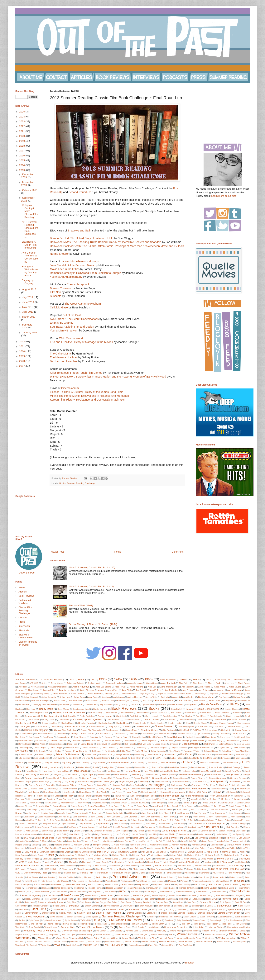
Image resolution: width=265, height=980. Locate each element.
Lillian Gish (76, 838)
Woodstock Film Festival (26, 945)
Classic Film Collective (65, 730)
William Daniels (95, 942)
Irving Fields (196, 799)
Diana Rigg (72, 744)
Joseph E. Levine (242, 820)
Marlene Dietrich (69, 848)
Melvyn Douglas (229, 852)
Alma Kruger (33, 690)
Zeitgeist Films (169, 945)
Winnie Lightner (240, 942)
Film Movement (169, 762)
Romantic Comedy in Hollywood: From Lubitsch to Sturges (86, 273)
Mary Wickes (30, 852)
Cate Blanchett (113, 720)
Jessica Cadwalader (115, 813)
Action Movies (57, 683)
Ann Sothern (204, 690)
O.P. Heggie (21, 869)
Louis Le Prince (90, 841)
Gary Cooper (87, 774)
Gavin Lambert (104, 775)
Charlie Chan (122, 723)
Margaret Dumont (62, 845)
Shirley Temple (164, 906)
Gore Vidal (51, 785)
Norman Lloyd (237, 866)
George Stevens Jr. (218, 778)
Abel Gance (21, 683)
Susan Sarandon (242, 917)
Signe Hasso (244, 906)
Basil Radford (92, 701)
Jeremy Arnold (82, 813)
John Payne (55, 820)
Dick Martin (116, 744)
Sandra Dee (162, 902)
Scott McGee (241, 902)
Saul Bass (192, 902)
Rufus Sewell (212, 899)
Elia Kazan (186, 754)
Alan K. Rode (214, 683)
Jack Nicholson (67, 803)
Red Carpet (215, 884)
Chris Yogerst (24, 727)
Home (118, 552)
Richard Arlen (152, 888)
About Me (24, 630)
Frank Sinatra (80, 771)
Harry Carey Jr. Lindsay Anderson (131, 789)
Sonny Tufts (157, 909)
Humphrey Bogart (169, 796)
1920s (81, 680)
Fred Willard (149, 771)
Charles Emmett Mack (26, 723)
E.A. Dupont (40, 751)
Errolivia (148, 758)
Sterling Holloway (206, 913)
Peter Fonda (204, 877)
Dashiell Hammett (194, 737)
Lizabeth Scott (215, 838)
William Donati (131, 942)
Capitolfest (121, 716)
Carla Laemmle (152, 716)
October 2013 (30, 190)
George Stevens (198, 778)
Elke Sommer (24, 758)
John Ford (183, 817)
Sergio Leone (59, 906)
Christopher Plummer (74, 726)
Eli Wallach (171, 754)
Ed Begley (97, 751)
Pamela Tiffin (87, 873)
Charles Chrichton (238, 720)
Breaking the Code (39, 713)
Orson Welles (178, 869)
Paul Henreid (218, 873)
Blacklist (163, 704)
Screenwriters (22, 906)
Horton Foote (42, 796)
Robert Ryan (107, 895)
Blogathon (192, 704)
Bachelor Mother (206, 697)
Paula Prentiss (49, 877)
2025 (22, 112)
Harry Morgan (157, 789)
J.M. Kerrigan (211, 799)
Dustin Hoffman (240, 748)
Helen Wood (100, 792)
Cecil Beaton (169, 720)
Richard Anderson (135, 888)
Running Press (230, 899)
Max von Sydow (177, 852)
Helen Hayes (85, 792)
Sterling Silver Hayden (229, 913)
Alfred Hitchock (81, 687)
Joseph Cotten (224, 820)
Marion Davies (199, 845)
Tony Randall (35, 927)
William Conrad (77, 942)
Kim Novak (164, 827)
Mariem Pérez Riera (159, 845)
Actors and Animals (75, 683)
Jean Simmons (166, 810)
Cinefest (127, 726)
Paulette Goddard (67, 877)
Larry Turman (138, 831)
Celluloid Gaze (59, 307)
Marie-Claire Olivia (138, 845)
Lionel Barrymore (171, 838)
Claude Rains (131, 730)
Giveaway (143, 781)
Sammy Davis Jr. (143, 902)
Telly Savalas (183, 920)
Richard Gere (244, 888)
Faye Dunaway (82, 763)
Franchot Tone (158, 767)
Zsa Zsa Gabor (185, 945)
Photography (126, 881)
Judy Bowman (86, 824)
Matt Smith (65, 852)
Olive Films (50, 869)
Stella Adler (152, 913)
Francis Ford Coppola (178, 767)
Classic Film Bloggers (36, 730)
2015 (22, 160)
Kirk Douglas (233, 827)
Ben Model (184, 700)
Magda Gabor (223, 841)
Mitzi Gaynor (145, 859)
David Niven (41, 741)
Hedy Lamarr (34, 792)
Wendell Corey (167, 938)
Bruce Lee (237, 713)
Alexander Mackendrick (58, 687)
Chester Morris (200, 723)
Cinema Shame (163, 726)
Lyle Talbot (194, 841)
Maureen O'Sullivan (128, 852)
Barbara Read (22, 701)
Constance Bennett (45, 734)
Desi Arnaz (40, 744)
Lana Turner (63, 831)
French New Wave (233, 771)
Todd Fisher (227, 924)
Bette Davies (199, 701)
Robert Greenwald (184, 892)
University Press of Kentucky (40, 931)
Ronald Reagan (118, 899)
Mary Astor (185, 848)
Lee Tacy (88, 834)
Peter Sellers (46, 881)
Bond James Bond (81, 709)
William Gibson (148, 942)
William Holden (166, 942)
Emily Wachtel (59, 758)
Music (47, 862)
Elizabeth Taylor (243, 755)
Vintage (243, 931)
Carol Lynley (186, 716)
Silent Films (38, 909)
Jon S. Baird (189, 820)
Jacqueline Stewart (119, 803)
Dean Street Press (112, 741)
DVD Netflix (22, 751)
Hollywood (232, 792)
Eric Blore (74, 758)
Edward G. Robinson (67, 754)
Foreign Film (108, 767)
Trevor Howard (51, 927)
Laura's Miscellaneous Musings (80, 261)
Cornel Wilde (119, 734)
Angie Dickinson (87, 690)
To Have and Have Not (64, 361)
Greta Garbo (135, 785)
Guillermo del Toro (179, 785)
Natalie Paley (153, 862)
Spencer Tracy (217, 909)
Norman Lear (219, 866)
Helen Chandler (68, 792)
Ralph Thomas (94, 885)
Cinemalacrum (70, 388)
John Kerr (30, 820)
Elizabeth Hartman (224, 755)
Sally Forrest (86, 902)
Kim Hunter (136, 827)
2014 (22, 165)
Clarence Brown (234, 727)
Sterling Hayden (185, 913)
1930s (103, 679)
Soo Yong (170, 909)
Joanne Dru (29, 817)
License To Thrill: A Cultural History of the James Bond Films (87, 392)
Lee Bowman (46, 834)
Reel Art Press (232, 885)
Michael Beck (84, 855)
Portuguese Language (201, 881)
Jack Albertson (240, 799)
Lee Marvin (75, 834)
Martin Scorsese (119, 848)
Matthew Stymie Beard (83, 852)
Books (62, 483)
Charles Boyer (220, 720)
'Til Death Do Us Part (51, 680)
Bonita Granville (100, 709)
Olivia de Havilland (119, 869)
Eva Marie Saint (210, 758)
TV (112, 927)
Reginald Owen (32, 888)
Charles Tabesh (86, 723)
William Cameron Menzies (38, 942)
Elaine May (139, 755)
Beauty (136, 701)
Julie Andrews (136, 824)
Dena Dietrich (232, 741)
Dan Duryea (34, 737)
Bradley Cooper (232, 709)
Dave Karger (211, 737)
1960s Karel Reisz (168, 680)
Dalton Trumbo (239, 733)
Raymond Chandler (162, 885)
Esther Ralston (177, 758)
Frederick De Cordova (168, 771)
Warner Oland (62, 938)
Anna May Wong (42, 694)
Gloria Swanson (199, 782)
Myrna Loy (74, 862)
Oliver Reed (101, 869)
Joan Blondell (165, 813)
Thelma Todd (68, 924)
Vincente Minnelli (227, 931)
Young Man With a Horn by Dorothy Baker (30, 271)
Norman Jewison (202, 866)
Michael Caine (101, 855)
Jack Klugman (51, 803)
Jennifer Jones (65, 813)
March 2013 (29, 317)
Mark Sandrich (51, 848)
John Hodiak (236, 817)
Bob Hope (31, 709)
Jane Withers (204, 806)
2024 (22, 117)
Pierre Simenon (158, 881)
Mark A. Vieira (234, 845)
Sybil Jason (34, 920)
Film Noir (55, 292)
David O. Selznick (59, 740)
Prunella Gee (55, 885)
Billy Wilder (91, 704)
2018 (22, 146)
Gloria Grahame (180, 781)
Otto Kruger (202, 869)
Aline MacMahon (169, 687)
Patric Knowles (156, 873)
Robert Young (206, 895)
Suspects (56, 296)
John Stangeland (88, 820)
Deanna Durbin (130, 741)
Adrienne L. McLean (115, 683)
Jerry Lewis (97, 813)
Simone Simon (60, 909)
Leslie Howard (204, 834)
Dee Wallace (199, 741)
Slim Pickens (76, 909)
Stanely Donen (31, 913)
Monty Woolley (190, 859)
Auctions (106, 697)
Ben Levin (147, 701)
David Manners (25, 741)
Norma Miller (145, 866)
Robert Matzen (218, 892)
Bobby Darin (46, 709)
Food (95, 767)
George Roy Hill (141, 778)
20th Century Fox (222, 680)
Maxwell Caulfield (195, 852)
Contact (23, 618)
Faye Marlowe (99, 763)
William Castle (60, 942)
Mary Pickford (231, 848)
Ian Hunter (239, 796)
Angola (101, 690)
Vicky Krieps (147, 931)
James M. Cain (43, 806)
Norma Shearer (60, 254)
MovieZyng (244, 859)
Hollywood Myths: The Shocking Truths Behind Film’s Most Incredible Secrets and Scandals (106, 242)
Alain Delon (184, 683)
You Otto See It (91, 945)
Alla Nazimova (188, 687)
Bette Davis (214, 700)
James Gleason (25, 806)
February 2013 (27, 326)
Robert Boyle (150, 892)
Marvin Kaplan (154, 848)
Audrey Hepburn (135, 697)
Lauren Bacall (208, 831)
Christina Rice (41, 727)
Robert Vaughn (140, 895)
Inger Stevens (81, 799)
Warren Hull (77, 938)
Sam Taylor (126, 902)
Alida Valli (152, 687)
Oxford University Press (36, 873)
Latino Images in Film (174, 831)
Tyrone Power (125, 927)
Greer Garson (87, 785)
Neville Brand (241, 862)
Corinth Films (104, 734)
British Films (142, 713)
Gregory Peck (119, 785)
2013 (22, 170)
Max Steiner (161, 852)
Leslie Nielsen (222, 834)
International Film (153, 799)
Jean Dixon (78, 810)
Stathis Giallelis (135, 913)
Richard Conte (228, 888)
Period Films (102, 877)
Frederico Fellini (189, 771)
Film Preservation (230, 763)
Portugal (184, 881)
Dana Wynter (96, 737)
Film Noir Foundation (210, 763)
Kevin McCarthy (120, 827)
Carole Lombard (233, 716)
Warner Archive (187, 934)
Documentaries (190, 744)
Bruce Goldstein (222, 713)
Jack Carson (35, 803)
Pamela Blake (70, 873)
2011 (22, 346)
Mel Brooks (212, 852)
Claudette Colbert (150, 730)
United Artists (198, 927)
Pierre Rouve (141, 881)
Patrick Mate (190, 873)
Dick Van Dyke (145, 744)
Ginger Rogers (126, 781)
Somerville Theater (115, 909)
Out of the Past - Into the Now (228, 869)
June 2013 (28, 302)
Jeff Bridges (237, 810)
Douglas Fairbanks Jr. (202, 747)
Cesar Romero (203, 720)
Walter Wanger (140, 935)
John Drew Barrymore (150, 817)
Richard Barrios (169, 888)
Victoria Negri (176, 931)
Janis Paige (32, 810)
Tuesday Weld (68, 927)
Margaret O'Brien (82, 845)
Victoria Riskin (192, 931)
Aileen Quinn (152, 683)
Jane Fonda (128, 806)
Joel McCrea (64, 817)
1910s (71, 680)
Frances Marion (141, 767)
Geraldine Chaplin (23, 782)
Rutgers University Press (51, 902)
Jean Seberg (150, 810)
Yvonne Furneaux (137, 945)
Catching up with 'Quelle (87, 719)
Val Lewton (101, 931)
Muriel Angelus (34, 862)
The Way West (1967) (81, 605)
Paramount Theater (122, 873)
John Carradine (114, 817)
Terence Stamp (199, 920)
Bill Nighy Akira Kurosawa (44, 704)
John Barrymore (80, 817)
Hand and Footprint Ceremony (233, 785)
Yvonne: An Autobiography (66, 277)
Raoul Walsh (128, 885)
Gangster (57, 775)
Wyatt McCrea (73, 945)
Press (22, 622)
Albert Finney (244, 683)
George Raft (106, 778)
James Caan (173, 803)
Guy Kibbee (197, 785)
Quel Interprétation (74, 884)
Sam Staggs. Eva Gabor (106, 902)
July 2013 (28, 297)
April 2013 (28, 312)
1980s (196, 680)
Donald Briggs (56, 748)
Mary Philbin (215, 848)
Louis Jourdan (74, 841)
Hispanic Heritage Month (172, 792)
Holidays (217, 792)
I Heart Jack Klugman (219, 796)
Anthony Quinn (111, 694)
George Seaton (180, 778)
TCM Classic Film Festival (125, 920)
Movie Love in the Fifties (65, 269)
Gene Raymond (169, 775)
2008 (22, 361)
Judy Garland (103, 823)
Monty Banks (174, 859)
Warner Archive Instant (215, 935)
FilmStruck (69, 767)
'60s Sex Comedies (25, 680)
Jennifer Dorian (48, 813)
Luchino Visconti (142, 841)
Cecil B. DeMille (151, 719)
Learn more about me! (224, 196)
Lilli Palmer (63, 838)
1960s (149, 679)
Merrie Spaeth (38, 855)
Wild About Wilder (227, 938)
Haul (231, 789)
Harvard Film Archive (194, 789)
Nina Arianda (101, 866)
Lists (186, 838)
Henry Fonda (132, 792)
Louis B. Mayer (41, 841)
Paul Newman (235, 873)
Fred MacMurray (132, 771)
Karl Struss (179, 824)
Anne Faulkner (78, 694)
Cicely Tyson (113, 727)
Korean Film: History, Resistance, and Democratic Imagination (88, 400)
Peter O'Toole (31, 881)
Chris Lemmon (243, 723)
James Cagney (190, 803)
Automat (176, 697)
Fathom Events (34, 763)
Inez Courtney (49, 799)
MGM (51, 855)
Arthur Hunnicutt (31, 697)
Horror (29, 796)
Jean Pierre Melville (131, 810)
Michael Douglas (158, 855)
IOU (184, 799)
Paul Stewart (33, 877)
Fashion (19, 762)
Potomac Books (222, 881)
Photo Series (111, 881)
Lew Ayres (236, 834)
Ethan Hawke (193, 758)
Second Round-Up (80, 192)
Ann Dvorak (141, 690)
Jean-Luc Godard (198, 810)
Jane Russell (172, 806)
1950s (133, 679)
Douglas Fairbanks (179, 748)
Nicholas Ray (85, 866)
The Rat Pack (37, 924)
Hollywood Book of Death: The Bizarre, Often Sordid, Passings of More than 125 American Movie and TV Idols (117, 246)
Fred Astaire (97, 771)
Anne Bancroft (60, 694)
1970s (183, 680)
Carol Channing (170, 716)
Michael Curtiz (140, 855)
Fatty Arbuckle (51, 763)
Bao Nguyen (224, 697)
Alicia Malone (137, 687)
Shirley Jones (129, 906)
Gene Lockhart (152, 775)
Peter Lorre (235, 877)
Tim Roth (186, 924)
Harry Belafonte (88, 789)
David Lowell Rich (242, 737)
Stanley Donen (49, 913)
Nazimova (209, 862)
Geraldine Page (42, 782)
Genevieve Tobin (215, 775)
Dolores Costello (226, 744)
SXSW (22, 920)
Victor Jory (161, 931)
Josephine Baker (50, 824)
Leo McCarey (138, 834)
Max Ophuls (147, 852)
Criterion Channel (165, 734)
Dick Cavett (102, 744)
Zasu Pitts (153, 945)
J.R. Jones (225, 799)
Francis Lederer (198, 767)
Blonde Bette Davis (212, 704)
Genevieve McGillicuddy (191, 774)
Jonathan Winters (206, 820)
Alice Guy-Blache (103, 687)
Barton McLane (76, 701)
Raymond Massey (182, 885)
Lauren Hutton (225, 831)
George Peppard (90, 778)
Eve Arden (226, 758)
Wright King (46, 945)
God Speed (216, 781)
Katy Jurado (58, 827)
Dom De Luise (243, 744)
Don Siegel (24, 747)
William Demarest (113, 942)
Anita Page (113, 690)
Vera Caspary (116, 931)
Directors (174, 744)
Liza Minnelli (200, 838)
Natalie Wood (169, 862)
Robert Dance (166, 892)
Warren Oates (93, 938)
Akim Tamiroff (168, 683)
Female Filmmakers (119, 762)
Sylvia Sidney (71, 920)
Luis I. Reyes (172, 841)
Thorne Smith (158, 924)
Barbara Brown (240, 697)
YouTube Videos (114, 945)
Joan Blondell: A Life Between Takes (72, 265)
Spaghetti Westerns (199, 909)
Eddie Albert (126, 751)
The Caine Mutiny (61, 354)
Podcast (172, 881)
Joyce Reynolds (68, 824)
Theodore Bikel (84, 924)
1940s (118, 679)
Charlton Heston (175, 723)
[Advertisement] (117, 518)
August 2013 (29, 289)
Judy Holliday (120, 824)
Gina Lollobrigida (106, 781)
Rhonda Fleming (95, 888)
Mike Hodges (33, 859)
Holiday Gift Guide (198, 792)
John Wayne (121, 820)
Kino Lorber (211, 827)
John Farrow (169, 817)
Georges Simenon (238, 778)
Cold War (197, 730)
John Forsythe (199, 817)
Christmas (55, 727)
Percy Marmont (85, 877)
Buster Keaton (105, 716)
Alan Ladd (230, 683)
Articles (23, 592)
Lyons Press (208, 841)
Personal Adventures (131, 877)
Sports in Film (234, 909)
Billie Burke (65, 704)
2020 (22, 136)
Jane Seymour (188, 806)
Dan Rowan (48, 737)
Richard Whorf (59, 892)
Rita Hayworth (95, 892)
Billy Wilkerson (106, 704)
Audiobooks (118, 697)
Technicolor (156, 920)
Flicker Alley (84, 767)
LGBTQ (28, 838)
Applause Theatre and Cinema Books (174, 694)
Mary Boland (201, 848)
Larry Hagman (122, 831)
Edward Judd (91, 755)
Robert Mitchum (239, 891)
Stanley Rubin (84, 913)
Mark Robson (35, 848)
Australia (165, 697)
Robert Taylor (123, 895)
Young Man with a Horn (64, 331)
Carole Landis (216, 716)
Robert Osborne (70, 895)
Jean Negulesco (111, 810)
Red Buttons (200, 885)
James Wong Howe (97, 806)
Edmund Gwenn (211, 751)
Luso (183, 841)
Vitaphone (53, 935)
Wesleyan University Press (189, 938)
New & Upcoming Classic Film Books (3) (91, 586)
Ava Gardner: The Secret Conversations (74, 319)
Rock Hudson (222, 895)
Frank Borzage (234, 767)
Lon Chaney (244, 838)
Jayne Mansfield (62, 810)
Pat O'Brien (140, 873)
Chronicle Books (97, 727)
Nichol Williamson (68, 866)
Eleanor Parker (155, 755)
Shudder (196, 906)
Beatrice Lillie (108, 701)
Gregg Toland (103, 785)
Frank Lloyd (47, 771)
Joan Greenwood (218, 813)
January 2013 (30, 333)
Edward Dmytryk (45, 755)
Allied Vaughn (235, 687)
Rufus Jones (197, 899)
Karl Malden (164, 824)
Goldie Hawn (234, 782)
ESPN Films (161, 758)
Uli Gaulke (140, 927)
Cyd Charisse (203, 734)
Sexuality (74, 906)
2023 (22, 121)
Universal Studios (216, 927)
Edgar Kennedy (158, 751)
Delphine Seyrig (215, 741)
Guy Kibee (211, 785)
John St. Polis (70, 820)
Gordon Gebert (35, 785)
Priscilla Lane (40, 885)
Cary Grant (49, 719)
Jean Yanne (182, 810)
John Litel (42, 820)
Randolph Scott (112, 885)
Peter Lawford (219, 877)
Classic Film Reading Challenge (25, 610)
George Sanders (160, 778)
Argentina (214, 694)
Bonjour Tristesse (60, 288)
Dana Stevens (80, 737)
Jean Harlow (94, 809)
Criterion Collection (185, 734)
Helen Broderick (51, 792)
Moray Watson (207, 859)
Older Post (178, 552)
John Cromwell (130, 817)
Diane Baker (87, 744)
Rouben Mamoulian (167, 899)
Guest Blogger (154, 785)
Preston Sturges (23, 885)
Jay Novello (46, 810)
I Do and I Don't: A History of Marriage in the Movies (81, 342)
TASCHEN (85, 920)
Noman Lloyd (130, 866)
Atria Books (93, 697)
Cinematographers (186, 727)
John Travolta (105, 820)
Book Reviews (26, 596)
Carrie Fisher (34, 720)
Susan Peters (224, 917)
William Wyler (223, 942)
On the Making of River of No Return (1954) (93, 624)
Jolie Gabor (175, 820)
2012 (22, 342)
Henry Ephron (116, 792)
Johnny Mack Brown (157, 820)
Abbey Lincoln (240, 680)
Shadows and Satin (80, 231)
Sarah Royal (178, 902)
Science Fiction (208, 902)
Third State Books (119, 924)
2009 (22, 356)
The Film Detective (234, 920)
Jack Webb (83, 803)
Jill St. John (132, 813)
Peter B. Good (168, 877)
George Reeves (123, 778)
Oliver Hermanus (84, 869)
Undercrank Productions (176, 927)
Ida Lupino (33, 799)
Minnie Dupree (112, 859)
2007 (22, 366)
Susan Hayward (207, 917)
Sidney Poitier (225, 906)
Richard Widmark (77, 892)
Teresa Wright (216, 920)
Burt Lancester (52, 716)
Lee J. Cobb (61, 834)
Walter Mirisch (122, 934)
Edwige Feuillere (123, 755)
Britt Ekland (176, 713)
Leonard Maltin (168, 834)
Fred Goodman (113, 771)
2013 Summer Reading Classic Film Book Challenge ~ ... (30, 229)
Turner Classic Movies (92, 927)
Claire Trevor (204, 727)
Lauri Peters (241, 831)
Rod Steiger (237, 895)
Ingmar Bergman (98, 799)
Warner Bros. (45, 938)
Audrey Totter (152, 697)
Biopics (134, 704)
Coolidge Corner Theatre (82, 733)
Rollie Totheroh (83, 899)
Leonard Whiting (186, 834)
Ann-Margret (219, 690)
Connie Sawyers (242, 730)
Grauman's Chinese (68, 785)
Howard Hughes (103, 796)
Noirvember (115, 866)
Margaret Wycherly (102, 845)
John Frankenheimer (218, 817)
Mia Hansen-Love (66, 855)
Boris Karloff (177, 709)
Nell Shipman (224, 862)
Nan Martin (87, 862)
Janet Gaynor (235, 806)
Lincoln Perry (124, 838)
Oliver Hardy (67, 869)
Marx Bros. (170, 848)
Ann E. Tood (156, 690)
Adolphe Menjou (95, 683)
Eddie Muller (141, 751)
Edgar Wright (174, 751)
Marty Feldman (136, 848)
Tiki (177, 924)
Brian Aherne (112, 713)
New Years (50, 866)
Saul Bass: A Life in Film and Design (72, 327)
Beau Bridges (123, 701)
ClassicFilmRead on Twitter (28, 643)
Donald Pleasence (90, 748)
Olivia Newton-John (159, 869)
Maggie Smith (22, 845)
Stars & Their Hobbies (108, 913)
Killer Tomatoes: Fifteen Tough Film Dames (76, 373)
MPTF (22, 862)
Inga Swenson (65, 799)
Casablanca (64, 720)
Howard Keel (120, 796)
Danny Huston (138, 737)
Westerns (209, 938)
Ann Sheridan (189, 690)
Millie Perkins (78, 859)
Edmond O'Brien (192, 751)
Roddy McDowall (33, 899)
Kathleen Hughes (23, 827)
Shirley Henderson (111, 906)
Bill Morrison (24, 704)
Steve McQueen (35, 917)
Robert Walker (175, 895)
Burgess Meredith (32, 716)
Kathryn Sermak (42, 827)
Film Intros (152, 763)
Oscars (190, 869)
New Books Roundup (27, 866)
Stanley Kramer (66, 913)
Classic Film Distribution (91, 730)
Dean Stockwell (93, 741)
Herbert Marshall (149, 792)
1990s (208, 680)
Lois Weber (230, 838)
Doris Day (142, 748)
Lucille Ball (158, 841)
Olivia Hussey (139, 869)
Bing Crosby (122, 704)
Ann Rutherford (172, 690)
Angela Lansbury (67, 690)
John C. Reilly (97, 817)
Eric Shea (86, 758)
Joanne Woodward (46, 817)
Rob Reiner (136, 892)
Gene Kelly (136, 775)
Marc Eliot (46, 845)
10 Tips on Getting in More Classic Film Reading (30, 211)
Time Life (198, 924)
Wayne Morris (128, 938)
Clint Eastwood (169, 730)
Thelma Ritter (52, 924)
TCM (97, 920)
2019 (22, 141)
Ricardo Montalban (115, 888)
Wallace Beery (86, 935)
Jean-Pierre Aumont (219, 810)
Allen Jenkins (204, 687)
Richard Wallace (42, 892)
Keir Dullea (104, 827)
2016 (22, 156)
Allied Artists (220, 687)
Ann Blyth (127, 690)
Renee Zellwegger (62, 888)
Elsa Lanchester (42, 758)
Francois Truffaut (216, 767)
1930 (93, 680)
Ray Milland (143, 884)
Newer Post (57, 552)
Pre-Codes (238, 881)
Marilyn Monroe (180, 845)
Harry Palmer (173, 789)
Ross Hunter (149, 899)
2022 (22, 126)
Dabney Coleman (220, 734)
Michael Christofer (120, 855)
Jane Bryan (114, 806)
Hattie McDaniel (218, 789)
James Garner (243, 803)
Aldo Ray (23, 687)
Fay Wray (66, 762)
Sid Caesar (208, 906)
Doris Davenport (126, 748)
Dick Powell (130, 744)
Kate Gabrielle (195, 823)
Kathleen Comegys (238, 824)
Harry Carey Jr (106, 789)
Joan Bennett (148, 813)
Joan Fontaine (200, 813)
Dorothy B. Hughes (158, 748)
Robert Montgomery (31, 895)
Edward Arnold (26, 754)
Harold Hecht (37, 789)
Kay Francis (72, 827)
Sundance (151, 917)
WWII (57, 945)
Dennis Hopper (25, 744)
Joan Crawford (182, 813)
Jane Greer (143, 806)
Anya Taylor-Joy (147, 694)
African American (135, 683)
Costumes (133, 734)
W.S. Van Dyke (69, 935)
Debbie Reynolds (148, 741)
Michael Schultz (176, 855)
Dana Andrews (64, 737)
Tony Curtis (20, 927)
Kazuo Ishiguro (89, 827)
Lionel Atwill (154, 838)
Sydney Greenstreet (52, 920)
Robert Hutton (202, 892)
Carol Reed (201, 716)
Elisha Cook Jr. (205, 755)
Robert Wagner (159, 895)
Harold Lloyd (52, 789)
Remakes (46, 888)
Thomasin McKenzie (139, 924)
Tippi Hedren (212, 924)
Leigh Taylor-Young (104, 834)
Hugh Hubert (150, 796)
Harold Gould (21, 789)
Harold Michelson (70, 789)
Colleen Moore (211, 730)
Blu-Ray (234, 704)
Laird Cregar (48, 831)
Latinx (194, 831)
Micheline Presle (231, 855)
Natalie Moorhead (136, 862)
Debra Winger (183, 741)
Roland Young (67, 899)
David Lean (225, 737)
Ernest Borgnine (102, 758)
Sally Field (72, 902)
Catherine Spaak (131, 720)
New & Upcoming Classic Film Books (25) (92, 567)
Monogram (160, 859)
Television (169, 920)
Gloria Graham (161, 782)
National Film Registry (190, 862)
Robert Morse (52, 895)
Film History (139, 763)
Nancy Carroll (102, 862)
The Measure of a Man (64, 357)
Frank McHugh (62, 771)
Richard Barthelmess (188, 888)
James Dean (227, 803)
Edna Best (227, 751)
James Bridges (157, 803)
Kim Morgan (150, 827)
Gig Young (70, 782)
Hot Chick (55, 796)
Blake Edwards (177, 704)
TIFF (170, 924)
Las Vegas (153, 831)
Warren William (110, 938)
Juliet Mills (150, 824)
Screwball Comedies (40, 906)
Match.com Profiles (48, 852)
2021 (22, 131)
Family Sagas (241, 758)
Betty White (229, 701)
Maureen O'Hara (105, 852)
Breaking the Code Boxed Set (69, 713)
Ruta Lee (29, 902)
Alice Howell (120, 687)
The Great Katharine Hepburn (83, 304)
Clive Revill (184, 730)
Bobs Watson (64, 709)
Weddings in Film (147, 938)
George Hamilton (33, 778)
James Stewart (78, 806)
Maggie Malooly (240, 841)
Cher (188, 723)
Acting (44, 683)
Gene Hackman (121, 775)
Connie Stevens (26, 734)
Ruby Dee (184, 899)
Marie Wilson (120, 845)
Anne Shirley (94, 694)
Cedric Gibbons (186, 720)
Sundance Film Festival (170, 917)
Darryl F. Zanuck (156, 737)
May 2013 (28, 307)
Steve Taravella (57, 917)
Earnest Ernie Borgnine (77, 751)
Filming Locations (51, 767)
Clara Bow (218, 727)
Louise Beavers (108, 841)
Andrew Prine (49, 690)
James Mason (60, 806)
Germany (57, 782)
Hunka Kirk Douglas (195, 796)
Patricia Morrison (173, 873)
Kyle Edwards (32, 831)
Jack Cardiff (21, 803)
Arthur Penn (79, 697)
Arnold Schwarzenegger (233, 694)
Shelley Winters (92, 906)
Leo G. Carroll (122, 834)
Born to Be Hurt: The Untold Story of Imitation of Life (82, 238)
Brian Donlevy (127, 713)
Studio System (92, 917)
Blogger (190, 963)
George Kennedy (71, 778)
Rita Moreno (110, 892)
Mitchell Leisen (128, 859)
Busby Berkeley (87, 716)
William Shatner (185, 942)
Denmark (246, 741)
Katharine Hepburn (216, 823)
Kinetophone (178, 827)
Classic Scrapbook (78, 284)
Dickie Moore (161, 744)
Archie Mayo (200, 694)
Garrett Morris (71, 775)
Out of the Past (72, 315)
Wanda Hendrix (158, 935)
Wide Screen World (71, 338)
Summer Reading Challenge (81, 483)
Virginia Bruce (22, 935)
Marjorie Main (217, 845)
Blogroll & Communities (26, 636)
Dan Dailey (20, 737)
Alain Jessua (198, 683)
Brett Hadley (97, 713)
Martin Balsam (101, 848)
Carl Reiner (135, 716)
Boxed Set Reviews (208, 709)
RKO (122, 891)
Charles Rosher (68, 723)
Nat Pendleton (118, 862)
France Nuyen (125, 767)
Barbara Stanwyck (41, 700)
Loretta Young (25, 841)
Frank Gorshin (32, 771)
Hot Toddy (68, 796)
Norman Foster (185, 866)
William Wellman (204, 942)
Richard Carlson (209, 888)
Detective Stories (56, 744)
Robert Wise (191, 895)
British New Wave (159, 713)
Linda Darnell (139, 838)
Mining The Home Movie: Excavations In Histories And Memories (89, 396)
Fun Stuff (44, 774)
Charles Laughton (49, 723)
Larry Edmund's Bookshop (100, 831)
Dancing (109, 737)
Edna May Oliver (242, 751)
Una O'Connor (154, 927)
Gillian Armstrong (86, 782)
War (171, 934)
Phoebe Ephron (95, 881)
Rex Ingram (79, 888)
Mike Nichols (63, 859)
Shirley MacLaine (146, 906)
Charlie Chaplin (139, 723)
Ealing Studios (55, 751)
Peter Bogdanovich (186, 877)
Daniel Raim (122, 737)
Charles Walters (105, 723)
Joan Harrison (235, 813)
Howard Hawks (84, 796)
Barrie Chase (60, 701)
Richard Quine (25, 892)
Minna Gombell (94, 859)
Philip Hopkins (78, 881)
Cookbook (61, 734)
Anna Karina (235, 690)
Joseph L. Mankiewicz (28, 824)
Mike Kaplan (48, 859)
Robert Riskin (91, 895)
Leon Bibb (152, 834)
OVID (18, 873)
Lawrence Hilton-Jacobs (26, 834)
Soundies (182, 909)
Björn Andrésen (149, 704)
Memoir (243, 852)
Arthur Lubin (65, 697)
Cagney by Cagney (62, 323)
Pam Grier (56, 873)
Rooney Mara (134, 899)
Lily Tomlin (110, 838)
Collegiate (226, 730)
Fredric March (205, 771)
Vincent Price (208, 931)
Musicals (58, 862)
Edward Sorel (106, 755)
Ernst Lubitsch (121, 758)
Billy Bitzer (78, 704)
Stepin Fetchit (167, 913)
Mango (35, 845)
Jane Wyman (220, 806)
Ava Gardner (189, 697)
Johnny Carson (138, 820)
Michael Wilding (194, 855)
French (218, 771)
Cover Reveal (147, 734)
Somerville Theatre (138, 909)
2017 (22, 151)
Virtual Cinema (39, 935)
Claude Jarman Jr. (113, 730)
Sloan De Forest (93, 909)
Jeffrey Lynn (32, 813)
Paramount (102, 873)
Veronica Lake (132, 931)
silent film (23, 909)
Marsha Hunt (86, 848)
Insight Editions (135, 799)
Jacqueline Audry (99, 803)
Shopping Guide (181, 906)
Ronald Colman (100, 899)
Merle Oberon (22, 855)
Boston (189, 709)
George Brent (232, 774)
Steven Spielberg (74, 917)
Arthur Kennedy (49, 697)
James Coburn (209, 803)
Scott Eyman (225, 902)
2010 (22, 351)
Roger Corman (51, 899)
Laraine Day (79, 831)
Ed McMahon (111, 751)
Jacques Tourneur (139, 803)
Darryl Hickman (174, 737)
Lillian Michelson (93, 838)
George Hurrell (53, 778)
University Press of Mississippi (77, 931)
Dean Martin (77, 741)
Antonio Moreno (129, 694)
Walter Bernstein (104, 935)
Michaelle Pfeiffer (213, 855)
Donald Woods (108, 748)
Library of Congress (44, 838)
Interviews (24, 626)
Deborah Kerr (166, 740)
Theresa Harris (101, 924)
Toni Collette (241, 924)
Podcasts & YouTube (25, 602)
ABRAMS (34, 683)
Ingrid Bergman (117, 799)
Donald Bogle (40, 748)
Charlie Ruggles (157, 723)
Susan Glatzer (190, 917)
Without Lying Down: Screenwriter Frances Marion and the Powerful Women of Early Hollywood (108, 377)
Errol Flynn (136, 758)
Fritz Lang (31, 774)
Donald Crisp (72, 748)
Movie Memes (225, 859)
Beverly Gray (244, 701)
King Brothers (194, 827)
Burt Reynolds (70, 716)
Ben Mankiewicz (164, 700)
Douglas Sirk (223, 748)
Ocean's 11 (35, 869)
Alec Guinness (37, 687)
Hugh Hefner (135, 796)
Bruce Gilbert (205, 713)
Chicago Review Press (221, 723)
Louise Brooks (125, 841)
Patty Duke (204, 873)
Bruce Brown (190, 713)
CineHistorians (143, 726)
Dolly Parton (210, 744)
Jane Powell (158, 806)
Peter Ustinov (62, 881)
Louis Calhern (57, 841)
